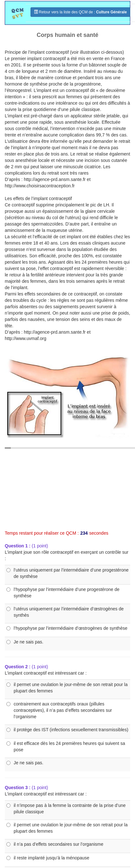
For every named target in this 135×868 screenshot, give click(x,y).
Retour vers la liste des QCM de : (80, 12)
